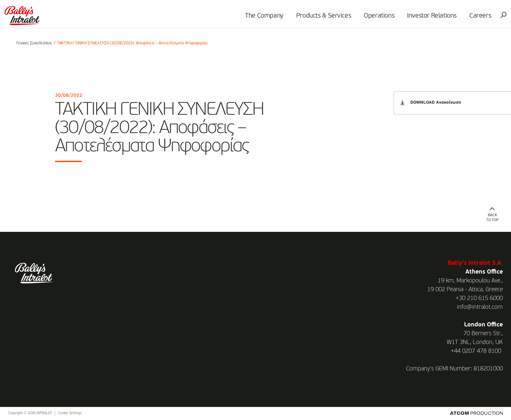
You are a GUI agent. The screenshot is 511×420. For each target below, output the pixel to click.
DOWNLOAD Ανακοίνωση (431, 103)
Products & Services (314, 18)
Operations (370, 18)
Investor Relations (422, 18)
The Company (255, 18)
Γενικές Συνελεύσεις (34, 43)
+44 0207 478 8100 (476, 351)
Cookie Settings (70, 413)
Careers (471, 18)
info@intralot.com (480, 307)
